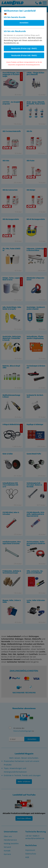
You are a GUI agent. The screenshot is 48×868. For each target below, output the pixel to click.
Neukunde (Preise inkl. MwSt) (24, 55)
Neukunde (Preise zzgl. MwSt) (24, 48)
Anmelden (24, 23)
